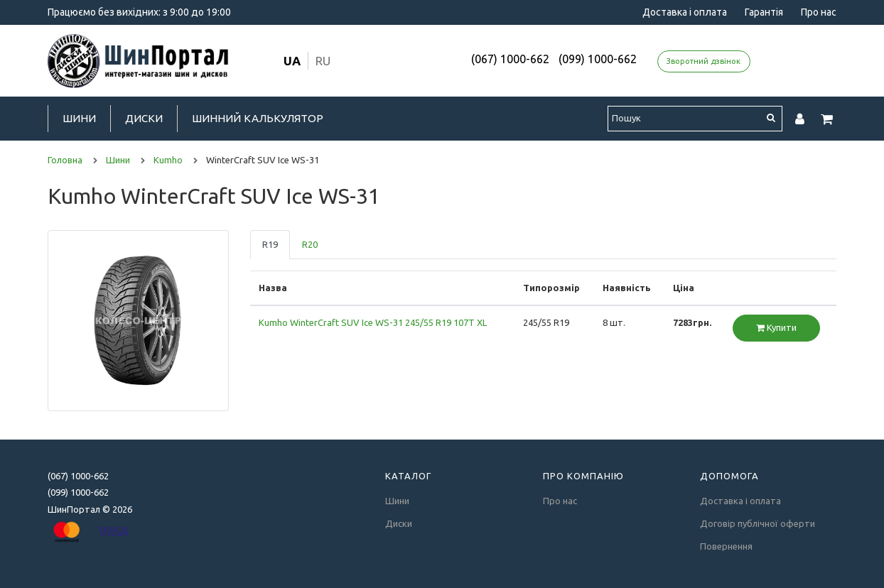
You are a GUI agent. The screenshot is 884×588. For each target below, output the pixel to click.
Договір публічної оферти (758, 523)
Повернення (726, 546)
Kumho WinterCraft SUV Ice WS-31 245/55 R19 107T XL (373, 322)
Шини (79, 118)
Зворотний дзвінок (704, 61)
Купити (776, 327)
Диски (144, 118)
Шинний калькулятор (258, 118)
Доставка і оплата (685, 12)
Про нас (819, 12)
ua (292, 61)
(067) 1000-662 (510, 59)
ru (323, 61)
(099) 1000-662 (598, 59)
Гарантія (764, 12)
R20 (310, 244)
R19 (270, 244)
